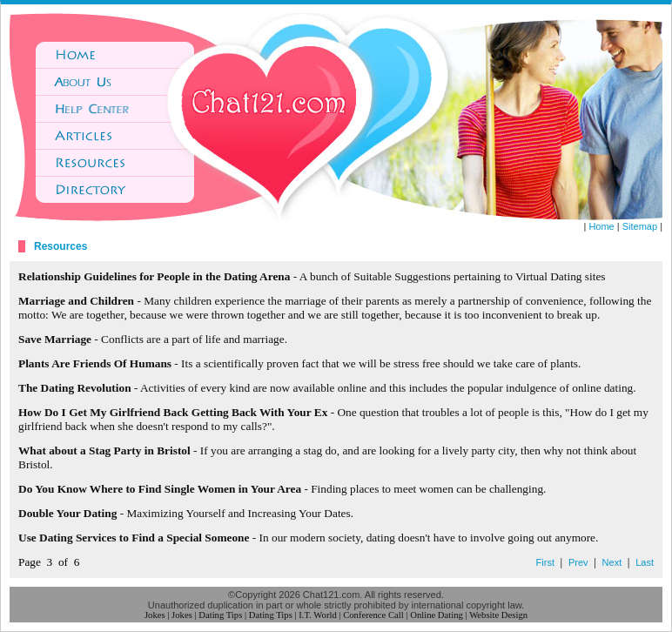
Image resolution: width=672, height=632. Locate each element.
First (545, 562)
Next (612, 562)
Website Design (498, 615)
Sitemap (640, 226)
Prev (578, 562)
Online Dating (437, 615)
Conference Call (373, 615)
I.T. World (317, 615)
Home (601, 226)
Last (645, 562)
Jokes (155, 615)
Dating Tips (220, 615)
